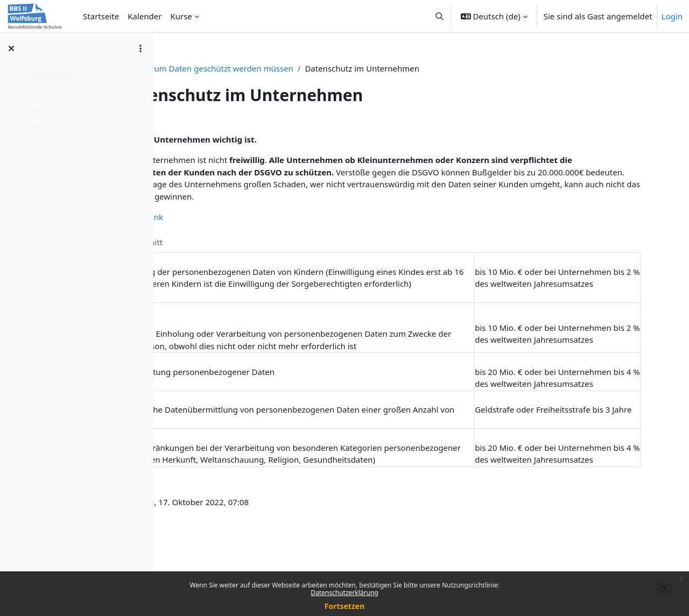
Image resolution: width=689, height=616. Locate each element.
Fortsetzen (345, 606)
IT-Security (242, 68)
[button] (440, 16)
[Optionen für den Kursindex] (140, 48)
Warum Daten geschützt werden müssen (350, 68)
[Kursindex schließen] (11, 48)
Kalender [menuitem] (145, 16)
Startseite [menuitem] (101, 16)
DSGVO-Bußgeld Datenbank (252, 229)
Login (672, 16)
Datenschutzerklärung (344, 593)
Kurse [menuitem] (181, 16)
